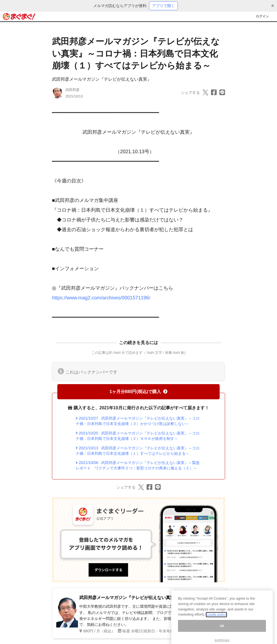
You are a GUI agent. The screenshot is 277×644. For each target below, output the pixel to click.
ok (222, 631)
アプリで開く (163, 6)
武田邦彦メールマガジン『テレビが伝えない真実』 (102, 79)
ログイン (262, 16)
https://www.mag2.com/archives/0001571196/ (101, 298)
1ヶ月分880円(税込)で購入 (138, 392)
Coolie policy (216, 620)
